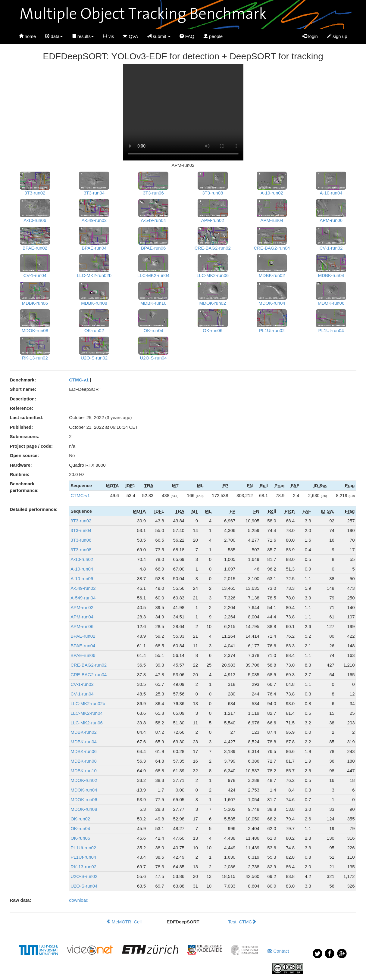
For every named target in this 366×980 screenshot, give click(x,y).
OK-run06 (80, 838)
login (310, 36)
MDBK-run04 (84, 742)
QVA (130, 36)
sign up (337, 36)
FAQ (187, 36)
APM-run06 (82, 626)
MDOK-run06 (84, 800)
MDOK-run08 (84, 809)
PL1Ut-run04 (83, 857)
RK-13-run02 (83, 867)
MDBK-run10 (84, 771)
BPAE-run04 (83, 646)
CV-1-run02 (82, 684)
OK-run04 (80, 828)
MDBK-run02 (84, 732)
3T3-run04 (81, 530)
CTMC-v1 (79, 380)
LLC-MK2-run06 (87, 723)
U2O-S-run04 (84, 886)
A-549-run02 (83, 588)
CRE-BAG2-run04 (89, 675)
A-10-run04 (82, 569)
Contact (278, 951)
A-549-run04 (83, 598)
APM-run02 (82, 607)
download (79, 900)
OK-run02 (80, 819)
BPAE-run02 (83, 636)
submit (159, 36)
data (54, 36)
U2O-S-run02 (84, 876)
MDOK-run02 (84, 780)
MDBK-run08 (84, 761)
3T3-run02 (81, 521)
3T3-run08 (81, 550)
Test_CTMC (242, 922)
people (213, 36)
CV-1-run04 (82, 694)
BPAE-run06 (83, 655)
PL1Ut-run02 (83, 848)
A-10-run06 (82, 579)
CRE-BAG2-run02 (89, 665)
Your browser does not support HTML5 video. (183, 112)
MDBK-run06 (84, 751)
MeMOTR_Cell (124, 922)
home (28, 36)
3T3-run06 (81, 540)
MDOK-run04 (84, 790)
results (83, 36)
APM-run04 (82, 617)
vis (108, 36)
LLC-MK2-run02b (88, 703)
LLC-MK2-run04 (87, 713)
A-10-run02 (82, 559)
